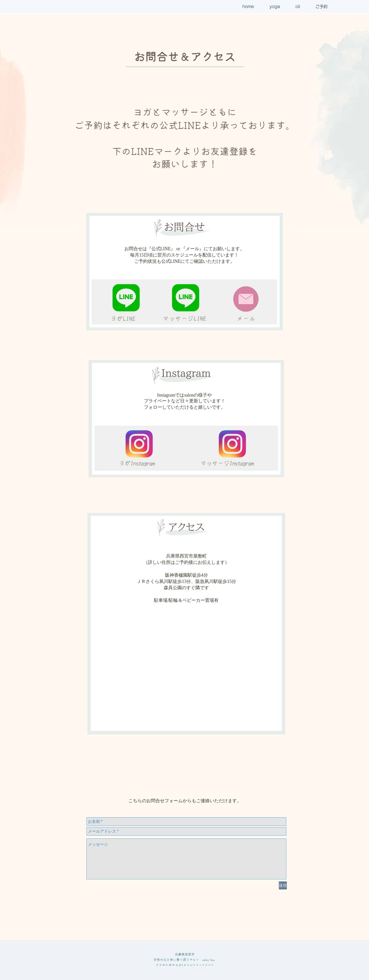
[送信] (283, 885)
